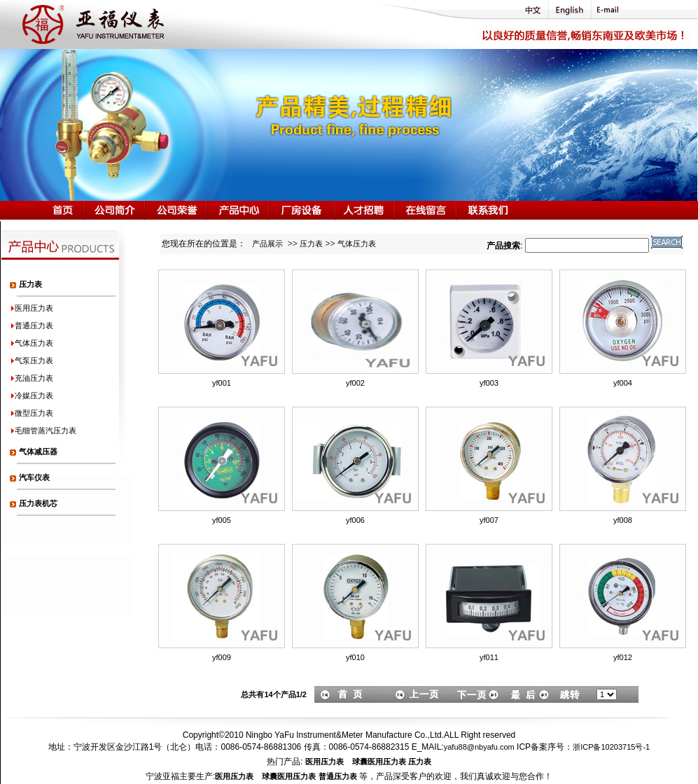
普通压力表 (338, 776)
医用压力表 (324, 762)
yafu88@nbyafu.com (479, 747)
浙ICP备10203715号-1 (611, 747)
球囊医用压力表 (379, 762)
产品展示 (267, 244)
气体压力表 (357, 244)
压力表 (311, 244)
